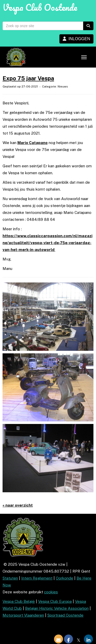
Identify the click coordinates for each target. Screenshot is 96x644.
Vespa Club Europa (55, 601)
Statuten (10, 578)
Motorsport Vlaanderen (23, 615)
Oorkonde (65, 578)
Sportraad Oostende (65, 615)
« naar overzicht (18, 505)
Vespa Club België (19, 601)
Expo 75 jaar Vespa (28, 78)
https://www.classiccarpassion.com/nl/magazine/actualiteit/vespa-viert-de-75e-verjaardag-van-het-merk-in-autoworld (47, 243)
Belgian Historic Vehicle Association (57, 608)
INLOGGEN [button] (76, 39)
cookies (51, 592)
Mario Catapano (33, 143)
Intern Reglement (37, 578)
